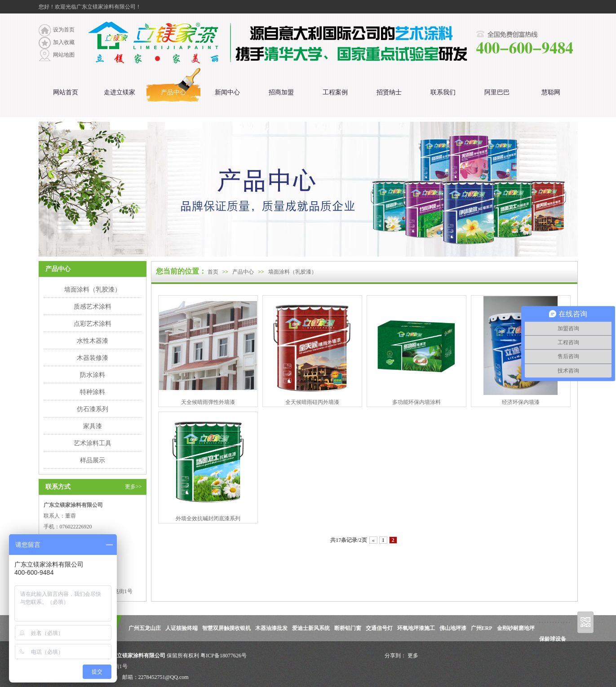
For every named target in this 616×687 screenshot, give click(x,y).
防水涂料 (93, 375)
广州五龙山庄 (145, 628)
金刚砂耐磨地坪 (516, 628)
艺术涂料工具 (93, 443)
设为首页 (64, 30)
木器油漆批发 (271, 628)
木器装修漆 (93, 358)
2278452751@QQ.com (164, 677)
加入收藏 (64, 42)
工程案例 (335, 92)
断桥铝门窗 (348, 628)
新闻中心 (227, 92)
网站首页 (66, 92)
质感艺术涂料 (93, 306)
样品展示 (93, 460)
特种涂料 (93, 392)
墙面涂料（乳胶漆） (93, 289)
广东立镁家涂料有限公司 (135, 656)
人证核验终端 (182, 628)
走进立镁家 (120, 92)
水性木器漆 (93, 341)
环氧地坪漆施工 (416, 628)
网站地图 (64, 55)
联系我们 (443, 92)
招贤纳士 (389, 92)
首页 (213, 272)
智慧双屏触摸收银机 (226, 628)
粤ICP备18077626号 (224, 656)
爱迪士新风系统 (311, 628)
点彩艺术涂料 (93, 324)
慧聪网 (551, 92)
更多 (413, 656)
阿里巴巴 (497, 92)
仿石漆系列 (93, 409)
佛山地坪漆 (453, 628)
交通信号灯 (379, 628)
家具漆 (93, 426)
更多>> (133, 487)
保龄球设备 (553, 639)
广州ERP (482, 628)
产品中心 (173, 92)
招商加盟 (281, 92)
